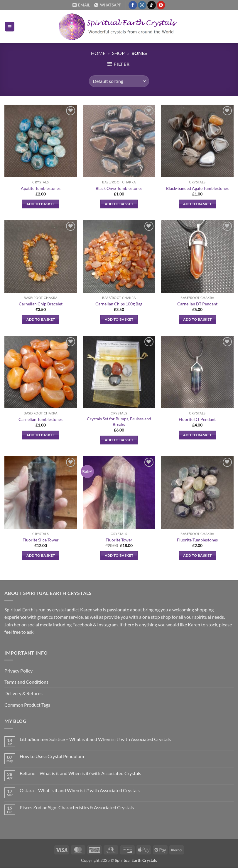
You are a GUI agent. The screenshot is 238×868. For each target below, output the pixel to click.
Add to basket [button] (41, 204)
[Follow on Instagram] (142, 5)
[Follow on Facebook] (133, 5)
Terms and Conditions (26, 682)
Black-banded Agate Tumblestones (197, 188)
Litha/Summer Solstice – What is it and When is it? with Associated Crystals (95, 739)
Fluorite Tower (119, 540)
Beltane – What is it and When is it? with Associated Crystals (80, 773)
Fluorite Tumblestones (197, 540)
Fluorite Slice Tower (41, 540)
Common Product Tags (27, 705)
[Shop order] (119, 81)
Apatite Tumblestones (41, 188)
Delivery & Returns (23, 693)
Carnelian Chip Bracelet (41, 304)
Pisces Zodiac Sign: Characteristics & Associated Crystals (77, 807)
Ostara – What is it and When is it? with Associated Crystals (80, 790)
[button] (10, 27)
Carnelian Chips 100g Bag (119, 304)
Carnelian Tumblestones (40, 419)
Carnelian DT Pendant (197, 304)
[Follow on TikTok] (152, 5)
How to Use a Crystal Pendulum (52, 756)
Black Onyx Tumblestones (119, 188)
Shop (118, 53)
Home (98, 53)
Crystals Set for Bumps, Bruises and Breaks (119, 422)
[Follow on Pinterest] (161, 5)
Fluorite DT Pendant (197, 419)
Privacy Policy (18, 671)
